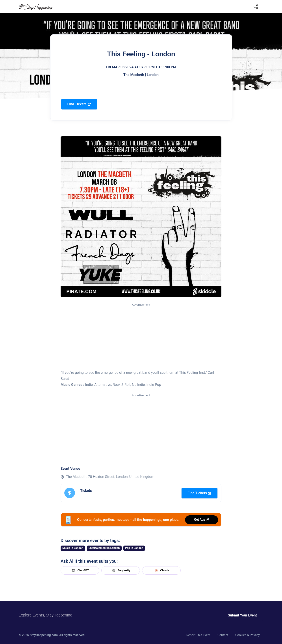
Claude (161, 570)
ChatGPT (80, 570)
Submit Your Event (242, 615)
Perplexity (121, 570)
